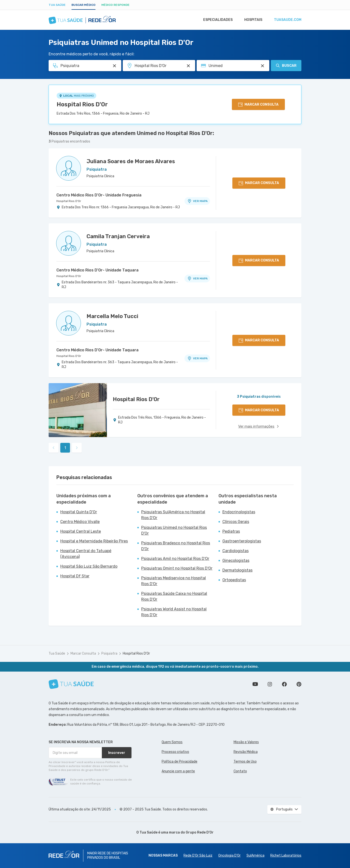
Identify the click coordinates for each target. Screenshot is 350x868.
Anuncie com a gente (178, 771)
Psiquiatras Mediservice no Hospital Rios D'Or (174, 581)
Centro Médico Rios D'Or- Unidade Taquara (97, 270)
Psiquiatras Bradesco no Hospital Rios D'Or (176, 546)
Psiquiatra (109, 653)
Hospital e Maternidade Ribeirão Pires (94, 541)
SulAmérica (255, 855)
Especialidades (216, 20)
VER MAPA (197, 201)
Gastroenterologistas (242, 541)
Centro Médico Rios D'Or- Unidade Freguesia (99, 195)
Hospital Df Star (75, 576)
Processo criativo (175, 752)
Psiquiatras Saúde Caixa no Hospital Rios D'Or (174, 596)
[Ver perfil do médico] (69, 168)
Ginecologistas (236, 560)
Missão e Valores (246, 742)
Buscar (286, 66)
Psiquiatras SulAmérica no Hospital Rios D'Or (173, 515)
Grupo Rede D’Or (200, 832)
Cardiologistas (236, 551)
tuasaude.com (287, 20)
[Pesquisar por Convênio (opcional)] (262, 66)
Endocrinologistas (239, 512)
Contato (240, 771)
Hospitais (252, 20)
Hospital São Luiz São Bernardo (89, 566)
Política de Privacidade (179, 762)
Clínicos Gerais (236, 522)
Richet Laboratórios (286, 855)
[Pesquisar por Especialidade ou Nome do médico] (114, 66)
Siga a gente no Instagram (270, 684)
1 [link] (65, 448)
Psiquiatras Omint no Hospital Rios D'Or (177, 568)
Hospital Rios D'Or (82, 104)
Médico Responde (115, 5)
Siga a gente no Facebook (284, 684)
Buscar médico (83, 5)
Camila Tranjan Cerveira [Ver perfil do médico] (118, 236)
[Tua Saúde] (71, 684)
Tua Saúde (57, 5)
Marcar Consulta (83, 653)
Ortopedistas (234, 580)
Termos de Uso (245, 762)
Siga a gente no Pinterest (299, 684)
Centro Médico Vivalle (80, 522)
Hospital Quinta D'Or (79, 512)
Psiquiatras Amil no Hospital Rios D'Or (175, 559)
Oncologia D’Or (229, 855)
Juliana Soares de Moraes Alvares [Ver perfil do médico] (131, 161)
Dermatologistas (237, 570)
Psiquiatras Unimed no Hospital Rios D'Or (174, 530)
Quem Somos (172, 742)
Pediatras (231, 531)
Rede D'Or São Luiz (198, 855)
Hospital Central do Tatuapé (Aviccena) (86, 554)
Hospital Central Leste (81, 531)
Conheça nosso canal (255, 684)
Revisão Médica (246, 752)
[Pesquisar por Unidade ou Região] (188, 66)
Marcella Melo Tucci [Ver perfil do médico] (112, 316)
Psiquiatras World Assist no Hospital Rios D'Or (174, 612)
